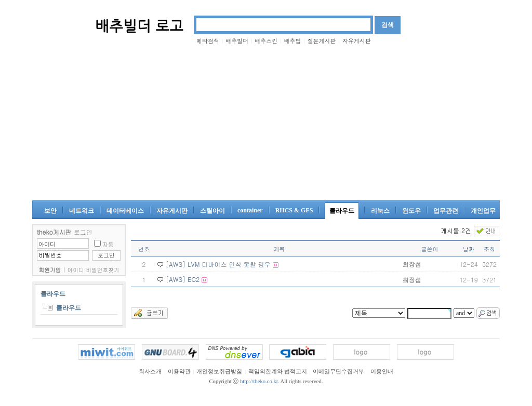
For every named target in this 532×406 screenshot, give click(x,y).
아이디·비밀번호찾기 (94, 270)
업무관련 (446, 211)
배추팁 (292, 41)
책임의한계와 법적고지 (278, 371)
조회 (489, 249)
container (250, 210)
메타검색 (208, 41)
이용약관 (179, 371)
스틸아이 (212, 211)
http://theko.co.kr (259, 381)
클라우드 (342, 211)
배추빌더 (237, 41)
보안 (50, 211)
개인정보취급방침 (219, 371)
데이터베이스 (125, 211)
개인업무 (483, 211)
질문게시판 (322, 41)
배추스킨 (266, 41)
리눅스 (380, 211)
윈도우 (411, 211)
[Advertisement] (266, 123)
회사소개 (150, 371)
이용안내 (382, 371)
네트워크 (82, 211)
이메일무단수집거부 (338, 371)
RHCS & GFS (294, 210)
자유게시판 (357, 41)
